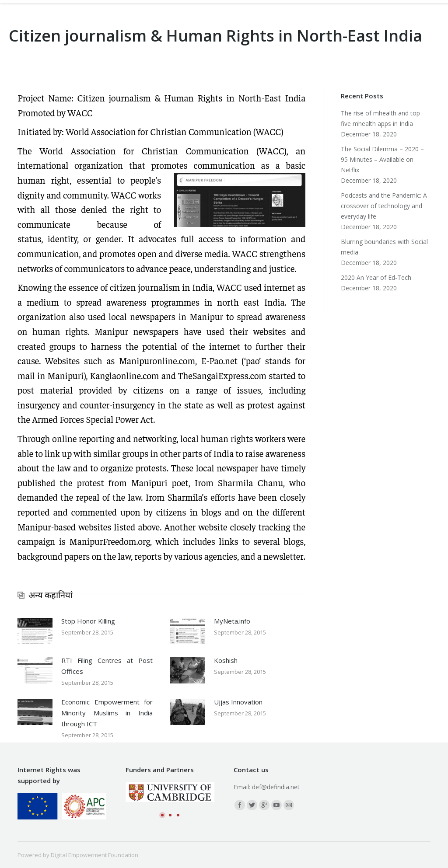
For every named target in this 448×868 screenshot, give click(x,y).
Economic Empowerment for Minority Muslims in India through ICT (107, 713)
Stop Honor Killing (88, 621)
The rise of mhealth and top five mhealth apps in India (380, 118)
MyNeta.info (232, 621)
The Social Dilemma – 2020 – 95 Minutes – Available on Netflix (382, 159)
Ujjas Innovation (238, 702)
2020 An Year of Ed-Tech (376, 277)
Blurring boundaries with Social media (384, 247)
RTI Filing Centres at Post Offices (107, 666)
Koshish (226, 660)
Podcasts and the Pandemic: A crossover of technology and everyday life (384, 206)
